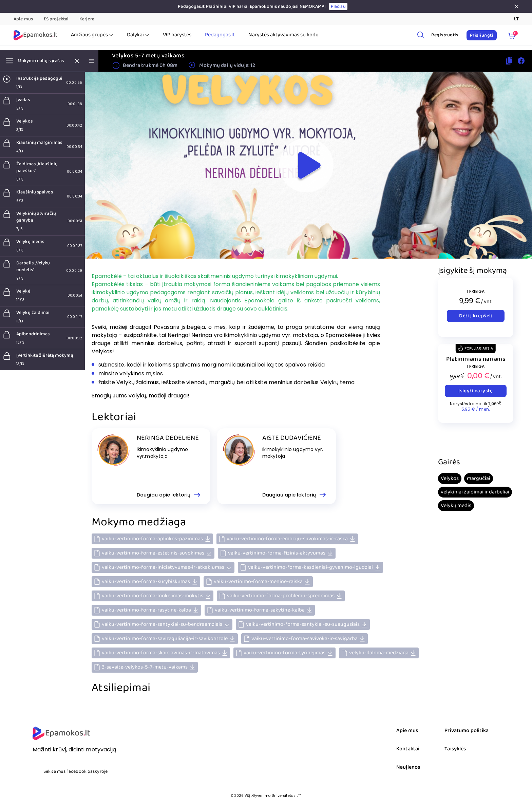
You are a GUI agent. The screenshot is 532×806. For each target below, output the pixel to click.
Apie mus (23, 19)
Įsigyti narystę (476, 391)
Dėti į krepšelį (476, 316)
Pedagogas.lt (220, 35)
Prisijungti (482, 35)
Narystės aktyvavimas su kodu (283, 35)
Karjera (87, 19)
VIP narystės (177, 35)
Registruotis (445, 35)
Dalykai (138, 35)
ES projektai (56, 19)
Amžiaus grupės (92, 35)
